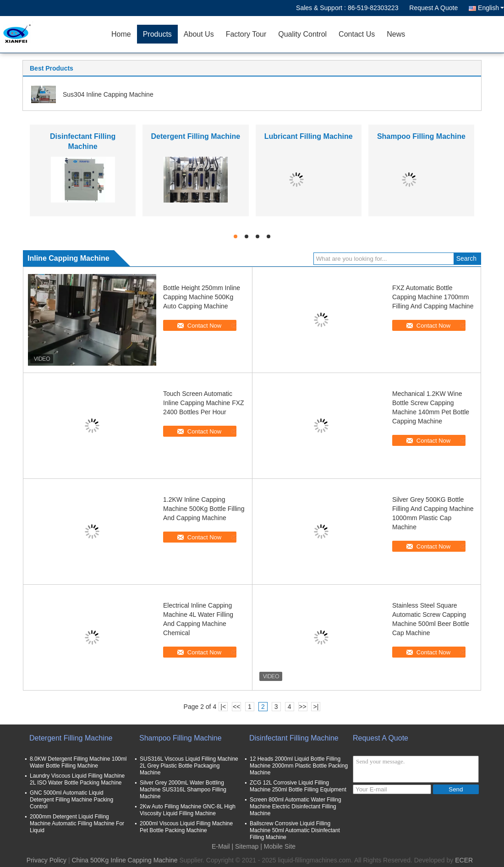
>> (302, 707)
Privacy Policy (47, 860)
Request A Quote (433, 8)
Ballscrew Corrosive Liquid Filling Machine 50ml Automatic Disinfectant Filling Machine (295, 830)
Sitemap (247, 846)
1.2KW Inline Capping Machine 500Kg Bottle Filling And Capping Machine (204, 509)
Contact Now (204, 326)
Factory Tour (246, 34)
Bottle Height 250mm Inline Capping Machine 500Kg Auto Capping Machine (202, 297)
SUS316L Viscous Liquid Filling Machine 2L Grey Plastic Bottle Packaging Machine (189, 766)
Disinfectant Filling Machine (294, 738)
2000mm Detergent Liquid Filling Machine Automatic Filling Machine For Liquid (77, 823)
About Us (199, 34)
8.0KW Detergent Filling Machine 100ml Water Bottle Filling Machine (78, 762)
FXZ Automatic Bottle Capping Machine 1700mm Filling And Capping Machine (433, 297)
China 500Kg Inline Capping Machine (124, 860)
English (491, 8)
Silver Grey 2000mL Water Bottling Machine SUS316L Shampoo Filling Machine (183, 790)
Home (121, 34)
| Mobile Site (278, 846)
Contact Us (357, 34)
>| (316, 707)
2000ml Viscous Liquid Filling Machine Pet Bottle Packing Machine (186, 827)
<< (236, 707)
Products (157, 34)
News (396, 34)
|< (223, 707)
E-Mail (221, 846)
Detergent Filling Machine (196, 136)
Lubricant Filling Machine (309, 136)
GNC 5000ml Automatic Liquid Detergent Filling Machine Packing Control (71, 800)
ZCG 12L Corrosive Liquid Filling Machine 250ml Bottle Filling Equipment (298, 786)
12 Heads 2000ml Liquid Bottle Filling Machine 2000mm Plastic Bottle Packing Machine (299, 766)
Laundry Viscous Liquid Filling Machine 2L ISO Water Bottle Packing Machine (77, 779)
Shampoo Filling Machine (421, 136)
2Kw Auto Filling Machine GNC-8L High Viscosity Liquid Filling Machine (188, 810)
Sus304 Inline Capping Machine (108, 94)
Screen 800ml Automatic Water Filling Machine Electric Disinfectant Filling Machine (296, 807)
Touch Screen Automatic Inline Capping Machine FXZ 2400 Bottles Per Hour (204, 403)
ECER (464, 860)
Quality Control (302, 34)
